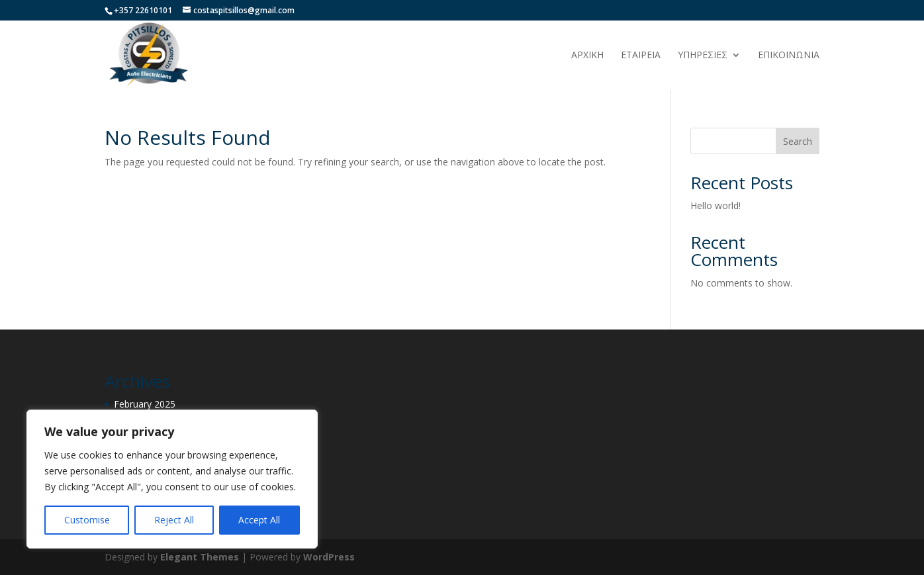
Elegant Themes (200, 557)
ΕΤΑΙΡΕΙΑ (641, 56)
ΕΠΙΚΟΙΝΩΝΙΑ (789, 56)
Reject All (174, 520)
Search (798, 141)
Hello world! (716, 205)
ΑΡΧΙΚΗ (587, 56)
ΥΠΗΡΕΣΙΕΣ (703, 56)
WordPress (329, 557)
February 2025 (145, 404)
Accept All (259, 520)
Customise (87, 520)
